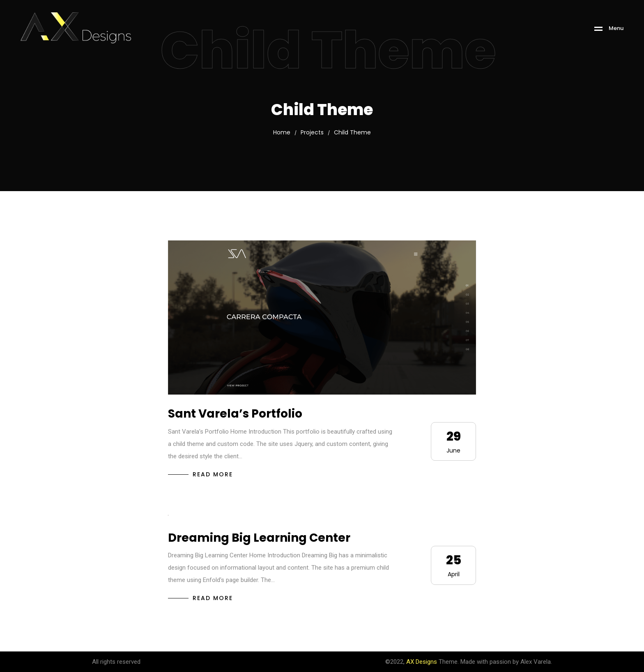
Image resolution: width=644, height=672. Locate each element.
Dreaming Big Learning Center (259, 538)
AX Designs (422, 662)
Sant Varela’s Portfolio (235, 414)
